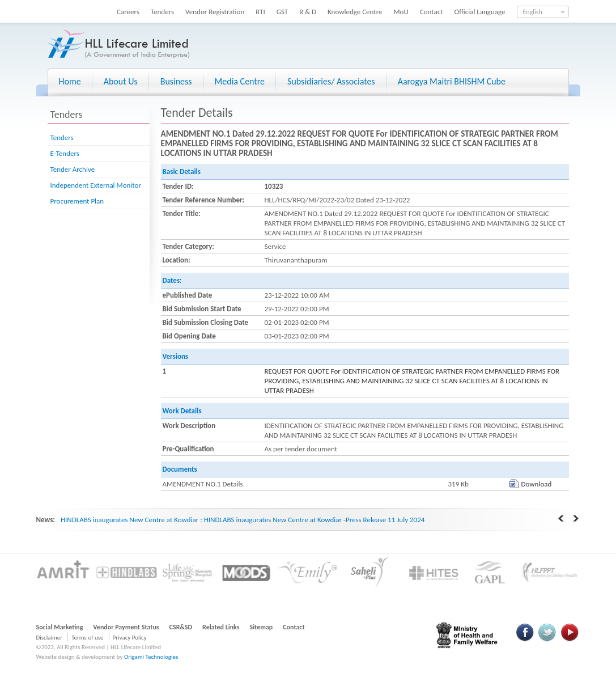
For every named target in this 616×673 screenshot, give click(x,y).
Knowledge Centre (355, 12)
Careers (128, 12)
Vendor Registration (215, 12)
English (533, 12)
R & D (308, 12)
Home (70, 81)
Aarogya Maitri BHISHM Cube (452, 81)
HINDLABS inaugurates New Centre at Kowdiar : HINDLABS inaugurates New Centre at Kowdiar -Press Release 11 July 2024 (243, 520)
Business (176, 81)
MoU (401, 12)
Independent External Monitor (96, 185)
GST (282, 12)
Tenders (162, 12)
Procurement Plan (77, 201)
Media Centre (240, 81)
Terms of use (87, 638)
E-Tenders (65, 153)
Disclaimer (50, 638)
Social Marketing (60, 627)
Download (537, 484)
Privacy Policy (130, 638)
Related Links (221, 627)
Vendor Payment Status (126, 627)
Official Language (480, 12)
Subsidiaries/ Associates (331, 81)
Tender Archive (73, 169)
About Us (121, 81)
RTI (260, 12)
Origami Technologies (151, 657)
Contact (432, 12)
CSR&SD (181, 627)
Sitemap (262, 627)
